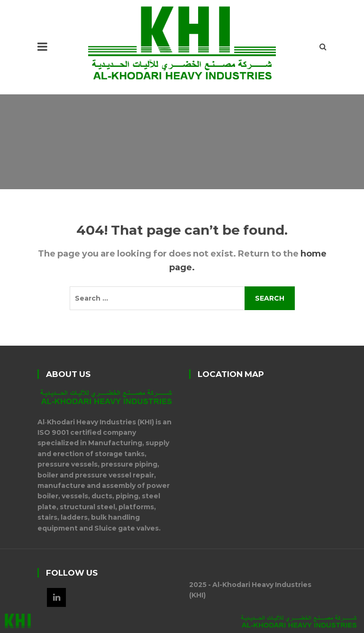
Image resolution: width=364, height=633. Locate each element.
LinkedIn (56, 597)
